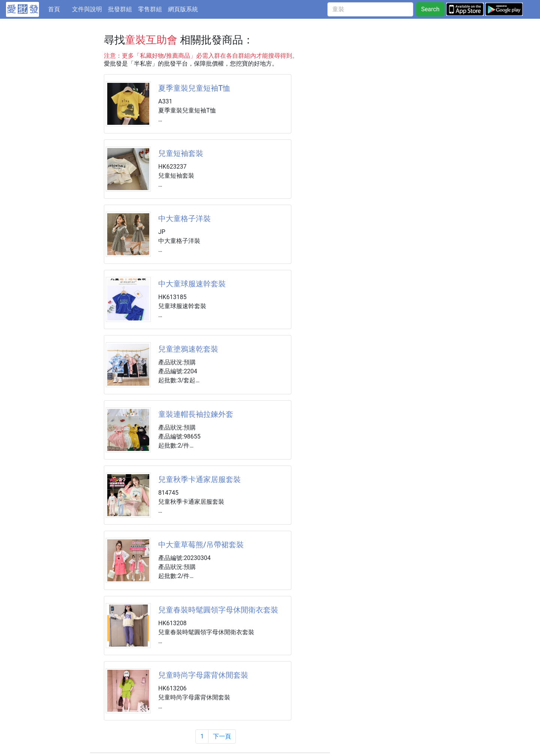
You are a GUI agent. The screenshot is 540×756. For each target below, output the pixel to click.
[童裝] (370, 9)
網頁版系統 (183, 9)
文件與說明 (87, 9)
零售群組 (150, 9)
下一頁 (222, 736)
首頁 (58, 9)
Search (430, 9)
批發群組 (120, 9)
